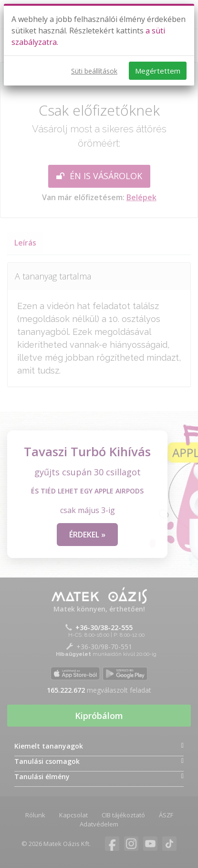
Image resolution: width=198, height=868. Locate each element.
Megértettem (158, 71)
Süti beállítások (94, 71)
